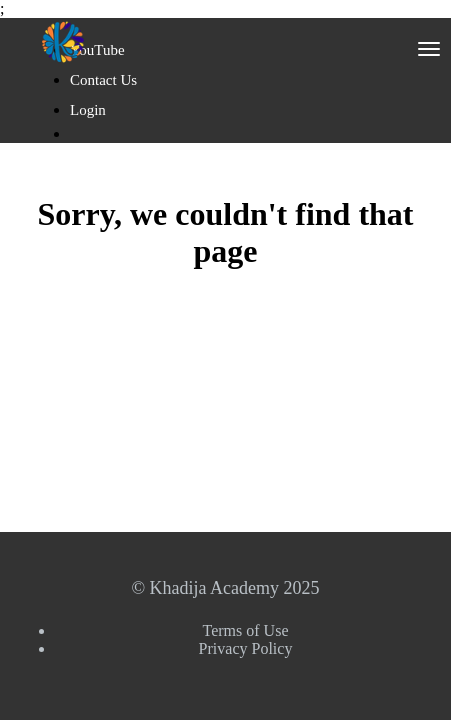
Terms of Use (246, 630)
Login (88, 110)
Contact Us (103, 80)
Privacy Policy (246, 648)
